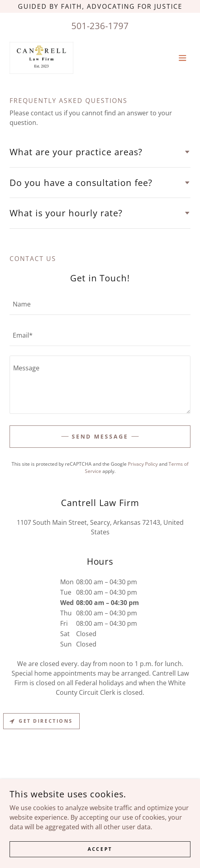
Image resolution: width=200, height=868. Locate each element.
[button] (182, 58)
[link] (41, 58)
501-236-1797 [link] (100, 26)
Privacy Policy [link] (143, 464)
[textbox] (100, 304)
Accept (100, 849)
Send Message (100, 436)
